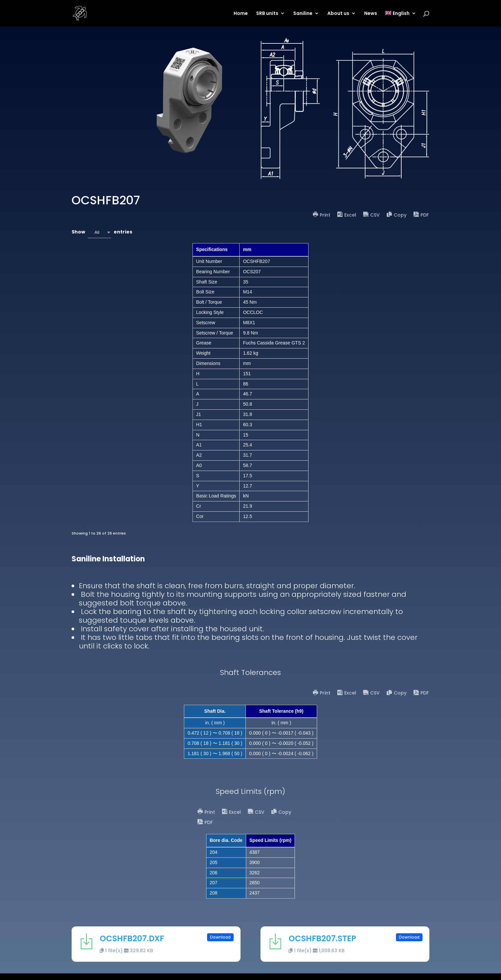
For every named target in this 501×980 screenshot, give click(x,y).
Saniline (303, 14)
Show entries (102, 232)
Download (220, 937)
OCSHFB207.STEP (322, 938)
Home (241, 14)
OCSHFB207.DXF (132, 938)
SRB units (267, 14)
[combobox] (99, 232)
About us (338, 14)
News (371, 14)
